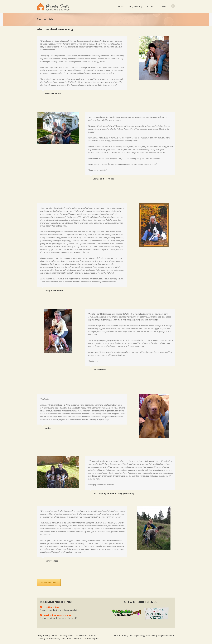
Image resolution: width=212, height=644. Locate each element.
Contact (162, 7)
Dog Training (136, 7)
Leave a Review (49, 582)
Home (121, 7)
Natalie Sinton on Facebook (57, 615)
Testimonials (81, 635)
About (150, 7)
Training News (66, 635)
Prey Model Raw (51, 607)
